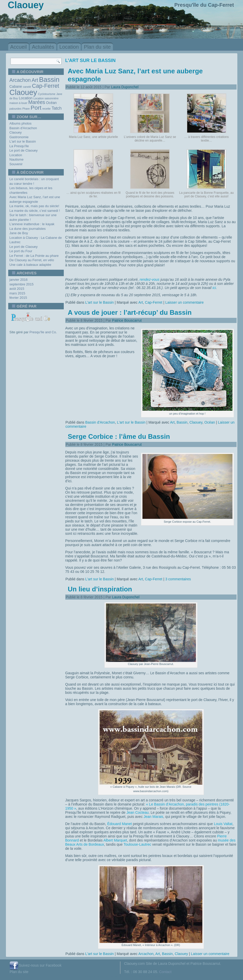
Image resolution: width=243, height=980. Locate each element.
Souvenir (16, 164)
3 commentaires (178, 579)
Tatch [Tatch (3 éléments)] (57, 108)
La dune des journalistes (28, 229)
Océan (210, 422)
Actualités (43, 47)
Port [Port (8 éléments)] (36, 108)
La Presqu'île (19, 146)
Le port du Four (21, 251)
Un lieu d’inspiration (100, 589)
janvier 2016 (19, 280)
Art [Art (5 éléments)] (35, 80)
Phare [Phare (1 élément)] (26, 109)
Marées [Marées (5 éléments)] (37, 102)
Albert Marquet (115, 840)
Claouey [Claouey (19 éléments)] (23, 92)
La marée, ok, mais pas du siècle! (34, 206)
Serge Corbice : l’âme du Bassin (119, 436)
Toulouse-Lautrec (137, 844)
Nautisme (17, 159)
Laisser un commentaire (184, 302)
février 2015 (18, 298)
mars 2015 (17, 293)
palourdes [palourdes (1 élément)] (16, 109)
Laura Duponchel (125, 87)
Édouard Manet (120, 824)
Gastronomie (19, 137)
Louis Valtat (223, 824)
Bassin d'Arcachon (23, 128)
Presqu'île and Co (43, 332)
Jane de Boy (19, 233)
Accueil (19, 47)
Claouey (16, 132)
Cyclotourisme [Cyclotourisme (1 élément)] (47, 94)
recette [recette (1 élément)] (46, 109)
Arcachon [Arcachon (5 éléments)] (20, 80)
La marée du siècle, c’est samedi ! (35, 211)
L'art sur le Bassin (23, 141)
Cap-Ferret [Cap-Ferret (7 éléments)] (46, 86)
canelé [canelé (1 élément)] (27, 87)
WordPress (102, 977)
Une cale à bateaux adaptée (30, 265)
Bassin (182, 422)
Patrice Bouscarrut (127, 320)
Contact (165, 972)
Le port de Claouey (24, 150)
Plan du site (97, 47)
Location (69, 47)
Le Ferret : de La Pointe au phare (34, 256)
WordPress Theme (125, 977)
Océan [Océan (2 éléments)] (51, 103)
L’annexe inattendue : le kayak (32, 224)
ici (214, 288)
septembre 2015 (22, 284)
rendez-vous (150, 279)
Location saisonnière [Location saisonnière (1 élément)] (46, 98)
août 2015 (17, 289)
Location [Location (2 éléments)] (26, 98)
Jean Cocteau (138, 812)
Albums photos (21, 123)
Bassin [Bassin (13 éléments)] (49, 80)
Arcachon (146, 954)
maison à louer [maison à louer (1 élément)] (19, 103)
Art (141, 302)
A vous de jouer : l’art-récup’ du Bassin (130, 312)
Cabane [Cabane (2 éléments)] (16, 86)
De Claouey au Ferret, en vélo (32, 260)
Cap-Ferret (154, 302)
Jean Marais (154, 817)
